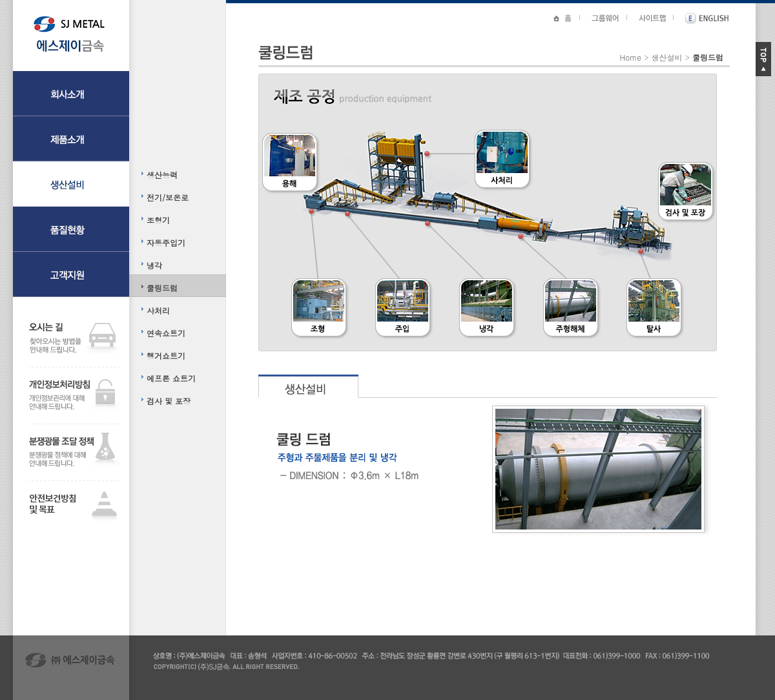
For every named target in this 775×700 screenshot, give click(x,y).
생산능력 (162, 175)
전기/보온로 (168, 197)
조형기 (158, 220)
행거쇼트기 (166, 355)
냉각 (154, 265)
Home (630, 57)
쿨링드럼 (162, 288)
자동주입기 (166, 242)
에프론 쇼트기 (171, 378)
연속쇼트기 (166, 333)
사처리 (158, 310)
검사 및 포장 (169, 401)
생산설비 (666, 57)
